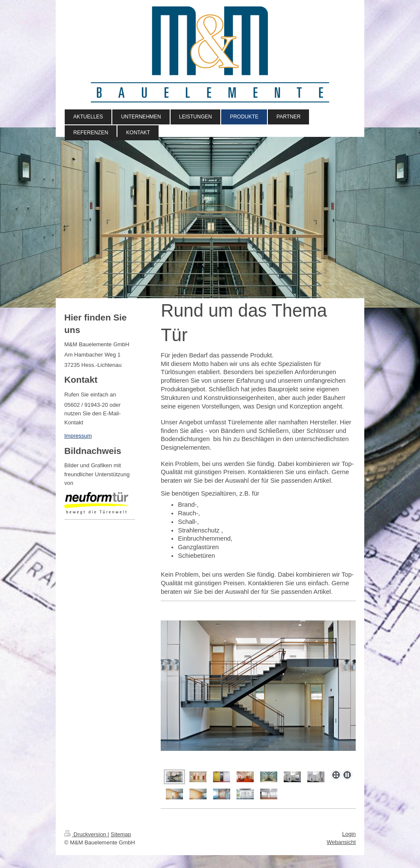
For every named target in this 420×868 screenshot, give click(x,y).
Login (349, 834)
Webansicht (341, 842)
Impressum (78, 436)
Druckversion (86, 834)
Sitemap (121, 834)
